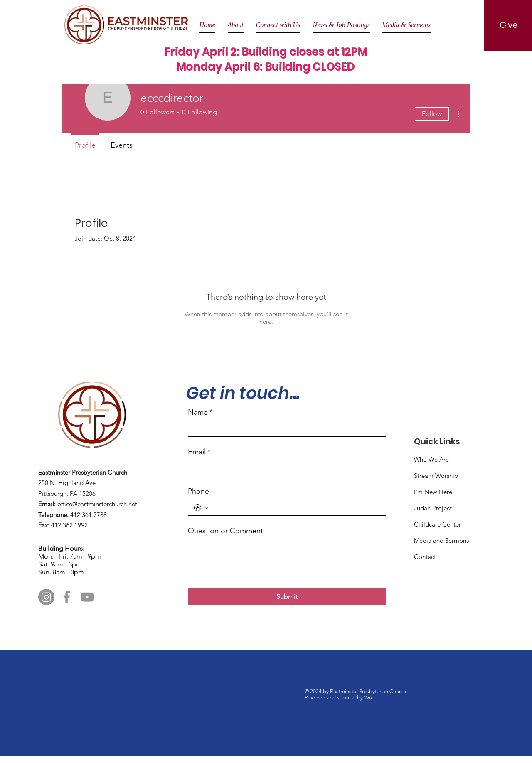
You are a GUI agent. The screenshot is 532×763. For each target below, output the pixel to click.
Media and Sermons (441, 540)
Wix (368, 698)
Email (199, 452)
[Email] (284, 468)
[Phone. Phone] (295, 508)
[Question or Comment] (287, 559)
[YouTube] (87, 597)
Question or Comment (225, 531)
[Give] (509, 25)
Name (200, 412)
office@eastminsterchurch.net (97, 504)
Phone (198, 491)
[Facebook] (67, 597)
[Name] (284, 429)
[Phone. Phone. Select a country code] (201, 508)
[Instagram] (46, 597)
